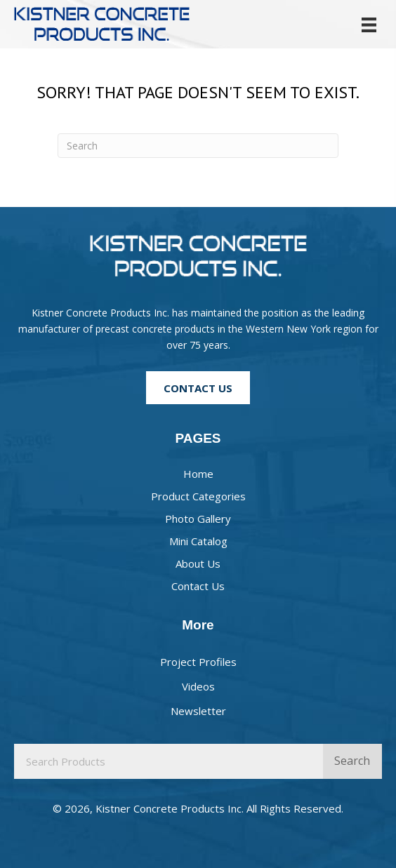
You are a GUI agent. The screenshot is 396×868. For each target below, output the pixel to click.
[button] (198, 387)
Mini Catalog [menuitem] (198, 541)
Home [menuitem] (198, 474)
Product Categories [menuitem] (198, 496)
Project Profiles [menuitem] (198, 662)
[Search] (198, 146)
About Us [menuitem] (198, 563)
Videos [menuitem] (198, 686)
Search (352, 761)
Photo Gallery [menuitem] (198, 519)
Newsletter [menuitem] (198, 711)
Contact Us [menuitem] (198, 586)
